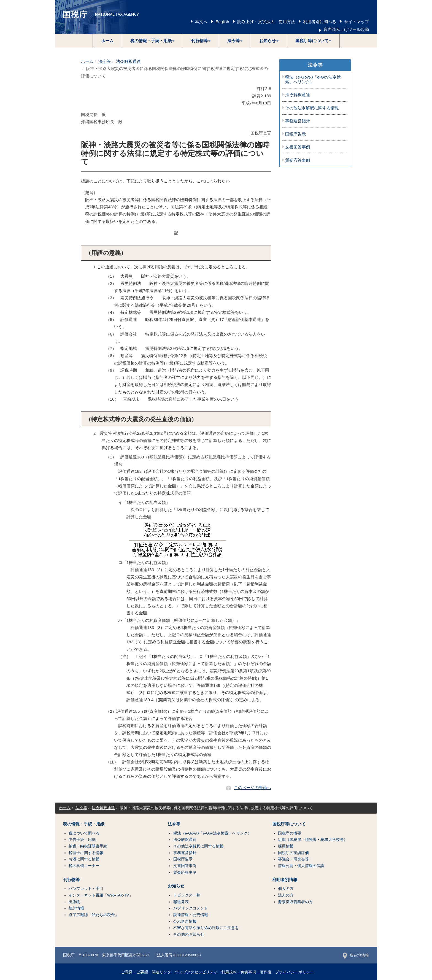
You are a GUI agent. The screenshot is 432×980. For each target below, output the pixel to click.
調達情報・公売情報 (191, 915)
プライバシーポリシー (295, 972)
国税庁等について (289, 824)
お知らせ (176, 886)
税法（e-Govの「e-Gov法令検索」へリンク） (313, 79)
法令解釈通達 (128, 61)
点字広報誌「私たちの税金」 (94, 915)
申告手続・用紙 (82, 840)
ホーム (107, 41)
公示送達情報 (185, 921)
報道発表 (181, 902)
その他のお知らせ (189, 934)
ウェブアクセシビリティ (196, 972)
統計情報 (76, 908)
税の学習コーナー (84, 866)
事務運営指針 (298, 121)
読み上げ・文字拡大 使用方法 (266, 22)
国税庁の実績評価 (293, 853)
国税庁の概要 (290, 833)
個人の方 (286, 889)
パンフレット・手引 (86, 889)
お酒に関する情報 (84, 859)
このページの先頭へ (253, 788)
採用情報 (286, 846)
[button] (152, 41)
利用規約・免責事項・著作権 (246, 972)
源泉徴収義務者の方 (295, 902)
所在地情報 (356, 955)
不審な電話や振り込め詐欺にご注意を (206, 928)
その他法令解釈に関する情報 (312, 108)
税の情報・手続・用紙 (84, 824)
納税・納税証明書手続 (88, 846)
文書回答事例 (298, 147)
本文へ (201, 22)
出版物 (74, 902)
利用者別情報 (285, 880)
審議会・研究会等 (293, 859)
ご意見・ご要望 (134, 972)
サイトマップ (357, 22)
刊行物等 (71, 880)
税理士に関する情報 (86, 853)
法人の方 (286, 895)
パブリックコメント (191, 908)
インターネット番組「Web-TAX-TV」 (101, 895)
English (222, 22)
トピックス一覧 (187, 895)
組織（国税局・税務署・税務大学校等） (313, 840)
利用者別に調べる (320, 22)
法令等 (105, 61)
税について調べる (84, 833)
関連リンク (161, 972)
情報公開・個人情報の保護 (301, 866)
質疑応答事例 (298, 160)
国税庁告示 (295, 134)
